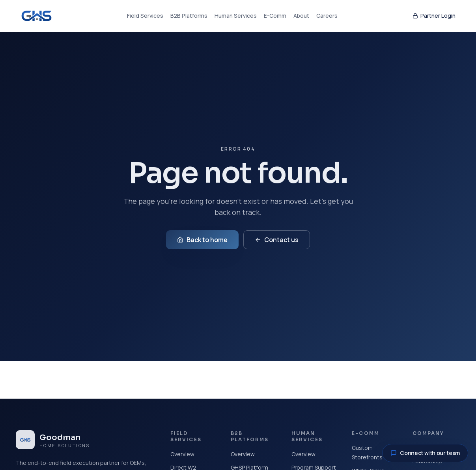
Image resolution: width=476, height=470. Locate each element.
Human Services (236, 16)
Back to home (202, 240)
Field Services (145, 16)
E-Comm (275, 16)
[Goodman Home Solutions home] (36, 16)
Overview (182, 454)
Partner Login (434, 16)
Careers (327, 16)
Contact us (277, 240)
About (301, 16)
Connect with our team (425, 453)
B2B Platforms (189, 16)
